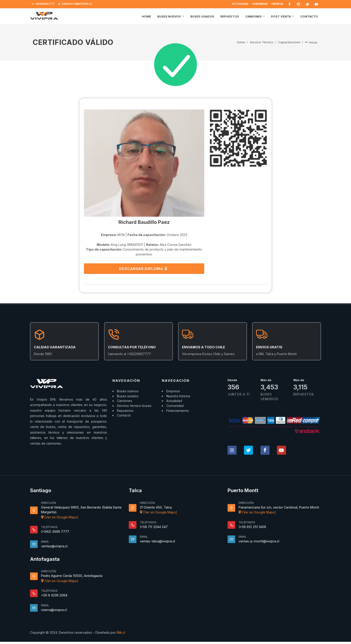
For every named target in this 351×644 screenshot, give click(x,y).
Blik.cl (121, 632)
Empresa (277, 4)
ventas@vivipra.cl (54, 546)
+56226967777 (43, 4)
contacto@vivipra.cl (75, 4)
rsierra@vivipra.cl (54, 610)
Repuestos (125, 411)
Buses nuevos (128, 391)
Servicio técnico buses (134, 406)
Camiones (125, 401)
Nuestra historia (178, 396)
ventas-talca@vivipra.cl (157, 541)
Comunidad (260, 4)
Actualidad (240, 4)
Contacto (124, 415)
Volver (311, 42)
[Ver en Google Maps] (60, 517)
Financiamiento (178, 411)
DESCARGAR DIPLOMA (144, 269)
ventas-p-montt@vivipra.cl (259, 541)
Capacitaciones (289, 42)
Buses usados (128, 396)
